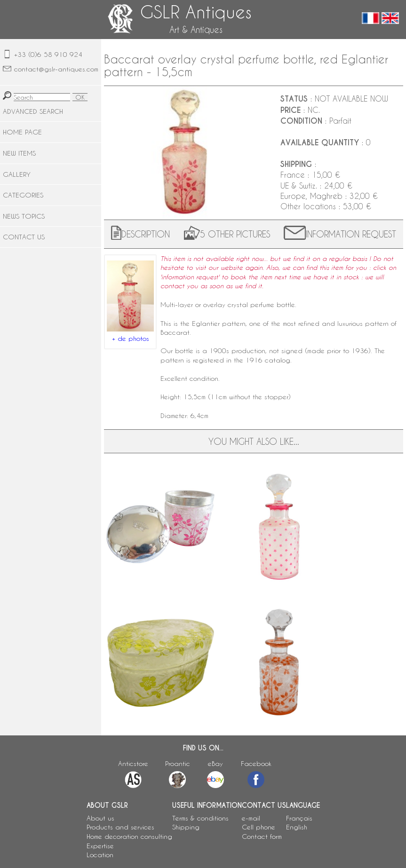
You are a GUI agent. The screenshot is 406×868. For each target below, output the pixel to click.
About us (100, 818)
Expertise (100, 846)
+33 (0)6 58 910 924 (48, 54)
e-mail (251, 818)
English (297, 827)
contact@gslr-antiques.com (56, 69)
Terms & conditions (200, 818)
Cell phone (259, 827)
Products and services (120, 827)
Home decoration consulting (129, 836)
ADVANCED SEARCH (33, 111)
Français (299, 818)
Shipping (186, 827)
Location (100, 855)
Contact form (262, 836)
